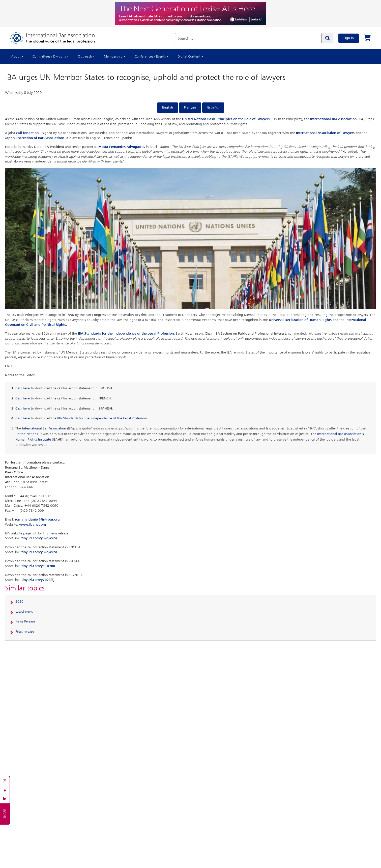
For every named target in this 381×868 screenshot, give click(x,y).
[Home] (58, 38)
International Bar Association (333, 119)
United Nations (27, 434)
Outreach (85, 57)
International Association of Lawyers (325, 133)
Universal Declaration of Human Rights (300, 320)
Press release (25, 632)
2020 (19, 602)
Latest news (24, 612)
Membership (113, 57)
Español (213, 107)
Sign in (349, 38)
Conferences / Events (150, 57)
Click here (23, 388)
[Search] (327, 38)
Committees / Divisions (49, 57)
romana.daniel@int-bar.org (37, 520)
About (16, 57)
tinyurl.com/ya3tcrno (38, 566)
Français (190, 107)
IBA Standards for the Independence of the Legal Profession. (126, 334)
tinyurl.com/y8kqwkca (39, 538)
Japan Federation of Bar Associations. (35, 138)
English (168, 107)
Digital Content (189, 57)
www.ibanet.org (33, 525)
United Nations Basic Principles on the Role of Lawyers (226, 119)
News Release (25, 621)
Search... (185, 39)
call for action (27, 133)
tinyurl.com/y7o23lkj (38, 580)
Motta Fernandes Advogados (122, 147)
